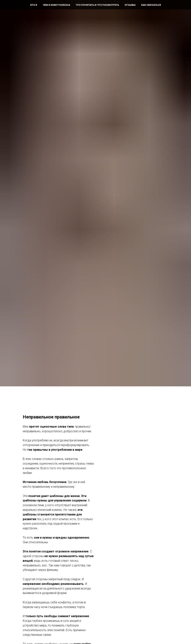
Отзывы (130, 5)
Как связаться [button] (151, 5)
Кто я (34, 5)
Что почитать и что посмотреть (97, 5)
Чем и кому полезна (56, 5)
